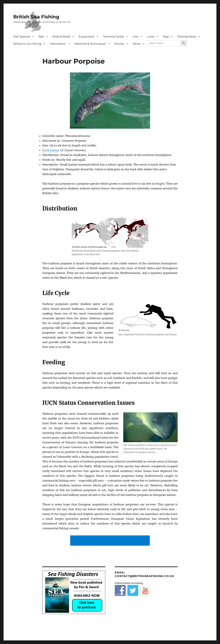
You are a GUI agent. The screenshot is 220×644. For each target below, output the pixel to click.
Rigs (166, 37)
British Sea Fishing (36, 17)
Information (58, 44)
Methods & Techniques (90, 44)
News (137, 44)
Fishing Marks (187, 37)
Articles (119, 44)
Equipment (87, 37)
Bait (41, 37)
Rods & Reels (61, 37)
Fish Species (22, 37)
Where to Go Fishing (27, 44)
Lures (151, 37)
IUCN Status (50, 150)
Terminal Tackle (114, 37)
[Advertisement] (111, 541)
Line (136, 37)
